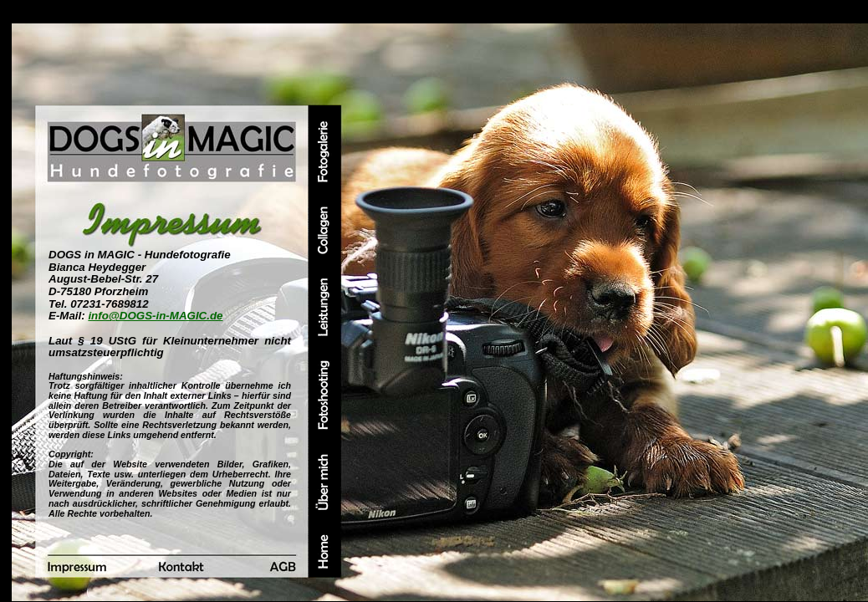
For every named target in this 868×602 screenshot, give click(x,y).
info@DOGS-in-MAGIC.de (155, 316)
